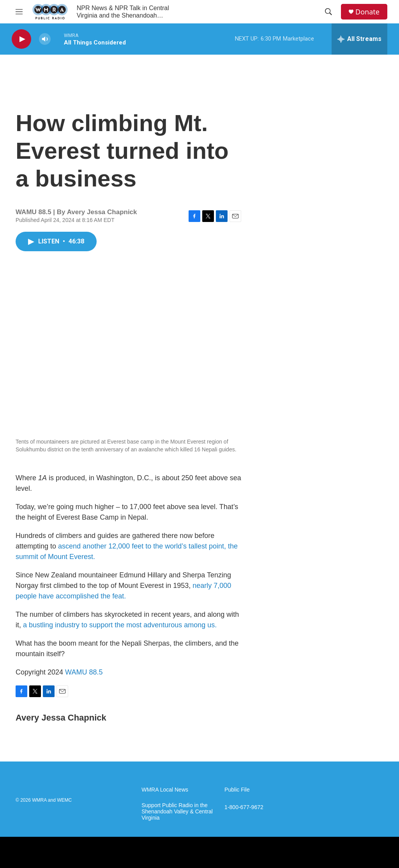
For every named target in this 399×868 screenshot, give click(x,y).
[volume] (45, 39)
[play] (21, 39)
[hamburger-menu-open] (19, 12)
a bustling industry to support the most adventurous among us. (120, 625)
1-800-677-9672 (244, 807)
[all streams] (359, 39)
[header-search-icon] (328, 12)
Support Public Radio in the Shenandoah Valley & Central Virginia (177, 812)
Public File (237, 790)
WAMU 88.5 (84, 672)
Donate (367, 12)
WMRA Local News (165, 790)
